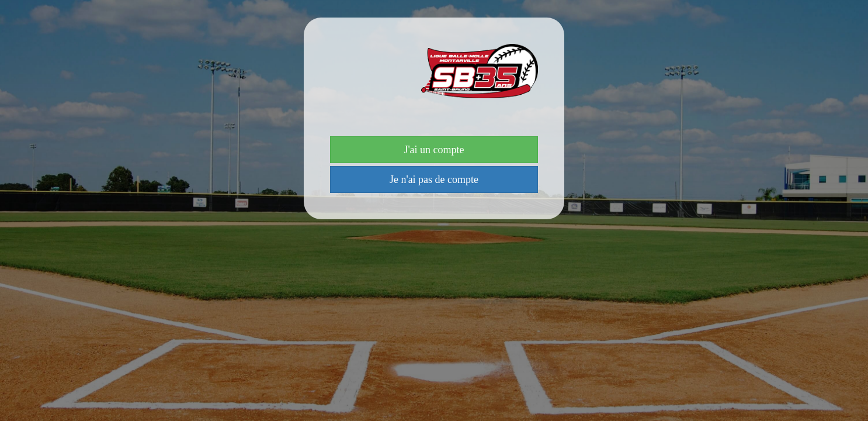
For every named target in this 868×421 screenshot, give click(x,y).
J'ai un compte (434, 150)
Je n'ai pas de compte (434, 180)
